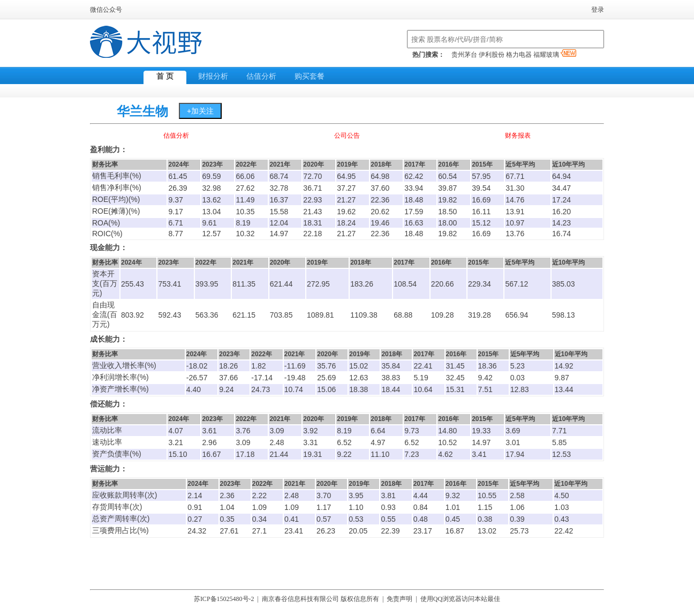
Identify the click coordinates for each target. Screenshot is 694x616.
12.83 (520, 389)
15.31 (455, 389)
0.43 (561, 519)
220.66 (443, 284)
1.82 (258, 366)
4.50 (561, 495)
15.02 (359, 366)
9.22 (344, 454)
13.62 (211, 200)
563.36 (207, 315)
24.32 (197, 531)
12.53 (561, 454)
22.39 (390, 531)
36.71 (312, 188)
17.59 (414, 212)
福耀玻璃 (555, 55)
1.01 (453, 507)
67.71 (515, 176)
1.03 (561, 507)
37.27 (346, 188)
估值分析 (261, 76)
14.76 (515, 200)
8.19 (243, 223)
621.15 (244, 315)
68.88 (403, 315)
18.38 (359, 389)
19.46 (380, 223)
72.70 (312, 176)
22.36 (380, 200)
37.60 (380, 188)
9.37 (175, 200)
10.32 (245, 234)
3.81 (388, 495)
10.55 (487, 495)
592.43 (169, 315)
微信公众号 (106, 10)
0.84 (421, 507)
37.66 (228, 378)
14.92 (564, 366)
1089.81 (320, 315)
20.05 (358, 531)
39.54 (481, 188)
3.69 (513, 431)
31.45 (455, 366)
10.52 (447, 442)
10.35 (245, 212)
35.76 (326, 366)
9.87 (562, 378)
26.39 (178, 188)
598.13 (564, 315)
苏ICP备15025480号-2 (224, 599)
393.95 (207, 284)
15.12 (481, 223)
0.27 (195, 519)
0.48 (421, 519)
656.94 (516, 315)
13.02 (487, 531)
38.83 (391, 378)
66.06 (245, 176)
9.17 (175, 212)
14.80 (447, 431)
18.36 (488, 366)
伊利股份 (492, 55)
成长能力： (109, 339)
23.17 (423, 531)
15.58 (279, 212)
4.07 (175, 431)
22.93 (312, 200)
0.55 (388, 519)
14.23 (561, 223)
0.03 (518, 378)
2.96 (209, 442)
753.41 (169, 284)
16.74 (561, 234)
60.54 (447, 176)
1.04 (227, 507)
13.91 (515, 212)
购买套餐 (310, 76)
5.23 (518, 366)
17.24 (561, 200)
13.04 (211, 212)
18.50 (447, 212)
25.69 (326, 378)
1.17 (324, 507)
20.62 (380, 212)
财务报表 (518, 136)
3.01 (513, 442)
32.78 (279, 188)
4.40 (194, 389)
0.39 (517, 519)
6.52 (344, 442)
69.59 (211, 176)
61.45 (178, 176)
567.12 (516, 284)
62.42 (414, 176)
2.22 (259, 495)
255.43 (133, 284)
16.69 (481, 200)
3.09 (277, 431)
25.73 (519, 531)
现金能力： (109, 248)
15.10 (178, 454)
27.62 (245, 188)
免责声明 (399, 599)
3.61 (209, 431)
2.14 (195, 495)
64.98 (380, 176)
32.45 (455, 378)
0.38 (485, 519)
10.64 (423, 389)
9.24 (226, 389)
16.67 (211, 454)
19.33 (481, 431)
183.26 (362, 284)
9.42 (485, 378)
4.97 (378, 442)
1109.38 (364, 315)
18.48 (414, 200)
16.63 (414, 223)
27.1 (259, 531)
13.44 (564, 389)
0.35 (227, 519)
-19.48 (295, 378)
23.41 (294, 531)
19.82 (447, 200)
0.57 (324, 519)
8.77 (175, 234)
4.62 (445, 454)
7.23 (412, 454)
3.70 (324, 495)
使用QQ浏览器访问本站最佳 (460, 599)
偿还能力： (109, 404)
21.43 (312, 212)
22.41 (423, 366)
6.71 (175, 223)
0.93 (388, 507)
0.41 (292, 519)
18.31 (312, 223)
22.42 (564, 531)
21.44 (279, 454)
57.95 (481, 176)
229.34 (480, 284)
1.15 (485, 507)
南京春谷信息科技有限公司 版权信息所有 (320, 599)
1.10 (356, 507)
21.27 (346, 200)
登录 (598, 10)
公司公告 (347, 136)
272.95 (318, 284)
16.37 (279, 200)
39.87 (447, 188)
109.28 (443, 315)
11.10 (380, 454)
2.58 (517, 495)
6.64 (378, 431)
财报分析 (213, 76)
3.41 (479, 454)
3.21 (175, 442)
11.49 (245, 200)
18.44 (391, 389)
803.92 (133, 315)
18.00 (447, 223)
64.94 (561, 176)
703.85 (281, 315)
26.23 (326, 531)
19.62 (346, 212)
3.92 (310, 431)
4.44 (421, 495)
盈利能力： (109, 150)
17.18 (245, 454)
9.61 (209, 223)
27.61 (229, 531)
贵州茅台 (464, 55)
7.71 (559, 431)
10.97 (515, 223)
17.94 (515, 454)
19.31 (312, 454)
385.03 (564, 284)
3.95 (356, 495)
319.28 (480, 315)
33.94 (414, 188)
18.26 (228, 366)
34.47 (561, 188)
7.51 (485, 389)
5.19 (421, 378)
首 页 (165, 76)
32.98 (211, 188)
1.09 (259, 507)
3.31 (310, 442)
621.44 (281, 284)
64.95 (346, 176)
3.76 (243, 431)
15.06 (326, 389)
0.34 (259, 519)
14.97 (279, 234)
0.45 (453, 519)
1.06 (517, 507)
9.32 (453, 495)
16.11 (481, 212)
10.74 (294, 389)
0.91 (195, 507)
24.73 (261, 389)
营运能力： (109, 469)
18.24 (346, 223)
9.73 (412, 431)
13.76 (515, 234)
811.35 (244, 284)
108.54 (405, 284)
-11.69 (295, 366)
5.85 (559, 442)
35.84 (391, 366)
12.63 (359, 378)
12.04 (279, 223)
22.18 (312, 234)
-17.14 (262, 378)
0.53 (356, 519)
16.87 (455, 531)
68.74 (279, 176)
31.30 (515, 188)
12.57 (211, 234)
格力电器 (519, 55)
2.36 (227, 495)
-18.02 (197, 366)
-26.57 (197, 378)
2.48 (277, 442)
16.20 (561, 212)
